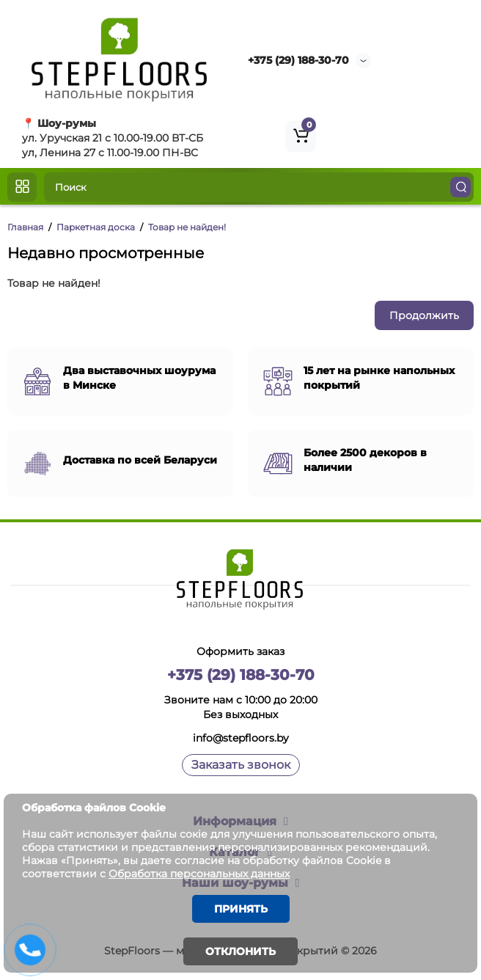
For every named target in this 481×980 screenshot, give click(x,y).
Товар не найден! (187, 227)
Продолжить (424, 315)
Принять (241, 909)
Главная (25, 227)
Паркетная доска (96, 227)
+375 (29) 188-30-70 (298, 60)
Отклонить (240, 951)
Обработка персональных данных (199, 874)
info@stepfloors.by (241, 738)
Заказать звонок (241, 765)
